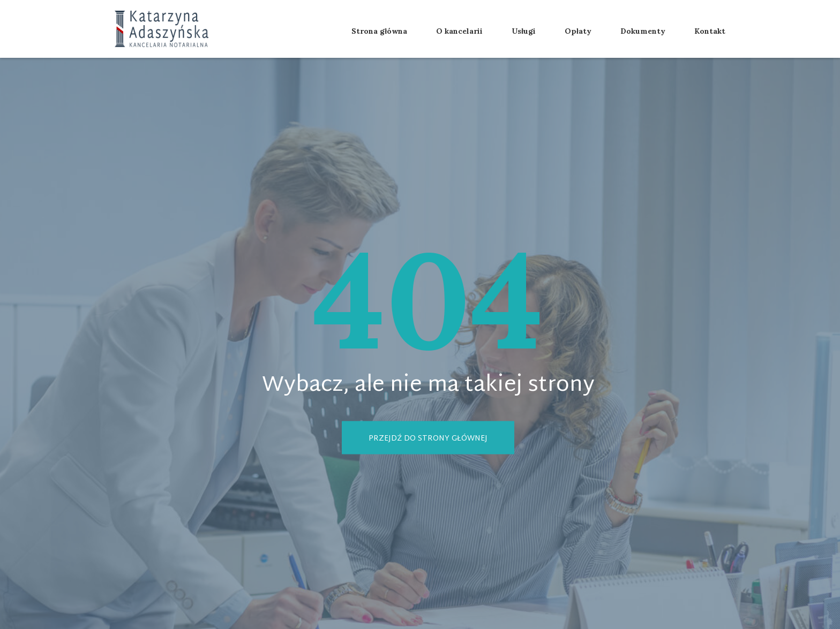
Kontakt (710, 31)
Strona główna (379, 31)
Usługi (524, 31)
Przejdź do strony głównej (428, 438)
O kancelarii (459, 31)
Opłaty (578, 31)
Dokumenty (643, 31)
